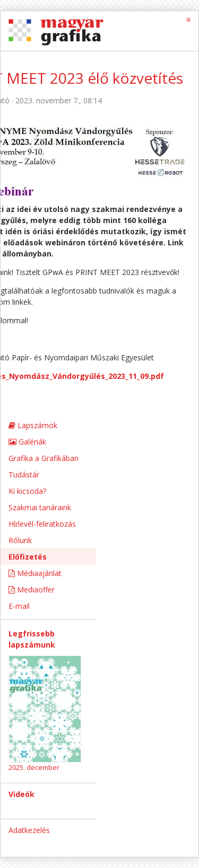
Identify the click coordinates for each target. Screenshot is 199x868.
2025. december (34, 767)
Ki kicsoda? (27, 491)
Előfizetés (28, 557)
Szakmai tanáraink (40, 507)
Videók (21, 794)
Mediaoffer (32, 590)
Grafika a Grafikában (44, 458)
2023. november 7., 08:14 (59, 100)
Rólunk (20, 540)
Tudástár (24, 475)
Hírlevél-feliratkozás (42, 524)
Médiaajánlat (35, 573)
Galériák (27, 442)
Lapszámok (33, 425)
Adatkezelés (29, 830)
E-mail (19, 606)
